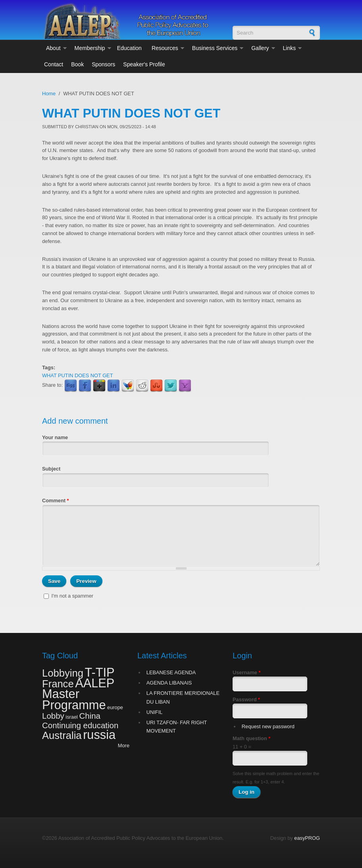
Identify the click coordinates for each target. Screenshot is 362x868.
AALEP (95, 683)
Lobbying (63, 673)
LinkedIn (114, 386)
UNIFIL (155, 712)
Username (246, 672)
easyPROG (307, 838)
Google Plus (99, 386)
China (90, 716)
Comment (56, 501)
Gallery (260, 48)
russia (99, 735)
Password (246, 699)
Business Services (215, 48)
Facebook (85, 386)
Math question (251, 738)
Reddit (142, 386)
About (53, 48)
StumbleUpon (156, 386)
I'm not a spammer (73, 596)
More (124, 746)
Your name (55, 437)
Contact (54, 64)
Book (77, 64)
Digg (71, 386)
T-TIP (99, 672)
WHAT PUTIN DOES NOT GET (77, 375)
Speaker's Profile (144, 64)
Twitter (171, 386)
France (58, 684)
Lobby (53, 716)
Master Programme (74, 699)
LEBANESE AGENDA (171, 672)
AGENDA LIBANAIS (169, 683)
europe (115, 707)
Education (129, 48)
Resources (165, 48)
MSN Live (128, 386)
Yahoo (185, 386)
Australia (62, 735)
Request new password (268, 726)
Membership (90, 48)
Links (290, 48)
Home (49, 94)
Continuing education (80, 725)
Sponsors (103, 64)
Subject (51, 469)
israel (72, 717)
